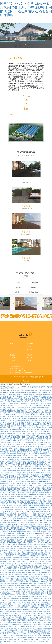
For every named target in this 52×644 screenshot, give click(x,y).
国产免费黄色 (42, 487)
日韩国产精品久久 (45, 634)
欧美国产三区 (33, 593)
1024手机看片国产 (17, 511)
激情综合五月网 (19, 461)
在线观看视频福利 (38, 532)
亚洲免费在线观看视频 (17, 411)
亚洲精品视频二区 (38, 528)
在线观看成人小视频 (38, 400)
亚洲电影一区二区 (29, 628)
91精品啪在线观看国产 (41, 578)
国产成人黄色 (47, 472)
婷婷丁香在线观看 (20, 587)
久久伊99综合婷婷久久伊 (23, 571)
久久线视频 (33, 439)
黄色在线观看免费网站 (23, 495)
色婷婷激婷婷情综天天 (35, 632)
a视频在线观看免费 (37, 491)
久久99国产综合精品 (16, 450)
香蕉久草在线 (24, 608)
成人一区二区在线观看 (32, 582)
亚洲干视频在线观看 (26, 567)
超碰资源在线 (4, 478)
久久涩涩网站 (8, 524)
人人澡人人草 (4, 396)
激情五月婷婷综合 (23, 623)
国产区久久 (23, 543)
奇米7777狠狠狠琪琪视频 (19, 636)
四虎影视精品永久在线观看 (36, 519)
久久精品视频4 (25, 439)
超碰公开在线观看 (11, 612)
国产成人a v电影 (22, 500)
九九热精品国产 (46, 417)
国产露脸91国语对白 (25, 459)
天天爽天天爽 (29, 391)
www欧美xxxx (15, 604)
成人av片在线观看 (39, 420)
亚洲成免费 (41, 593)
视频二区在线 (28, 526)
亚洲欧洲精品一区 (18, 437)
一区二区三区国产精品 (29, 541)
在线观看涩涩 (4, 582)
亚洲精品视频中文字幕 (35, 392)
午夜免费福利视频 (43, 586)
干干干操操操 (18, 597)
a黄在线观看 (32, 396)
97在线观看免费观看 (25, 465)
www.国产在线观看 (45, 435)
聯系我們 (30, 358)
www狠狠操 (8, 441)
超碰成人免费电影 (11, 456)
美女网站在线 (44, 563)
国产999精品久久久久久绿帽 (24, 498)
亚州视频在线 (38, 472)
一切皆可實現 (26, 260)
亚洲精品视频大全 (20, 420)
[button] (38, 304)
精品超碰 (44, 407)
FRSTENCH (26, 180)
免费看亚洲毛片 (22, 619)
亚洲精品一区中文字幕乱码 (44, 599)
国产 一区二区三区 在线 (40, 409)
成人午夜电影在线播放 (11, 459)
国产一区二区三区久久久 (39, 610)
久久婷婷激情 (34, 560)
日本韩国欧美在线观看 (15, 452)
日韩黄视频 (34, 576)
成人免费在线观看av (34, 506)
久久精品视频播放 (18, 526)
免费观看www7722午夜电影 (36, 543)
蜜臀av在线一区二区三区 (20, 441)
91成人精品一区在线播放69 (22, 606)
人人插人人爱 (41, 513)
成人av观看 (3, 457)
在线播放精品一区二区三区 (16, 480)
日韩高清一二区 (36, 604)
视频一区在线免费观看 (41, 469)
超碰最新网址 (24, 478)
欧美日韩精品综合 (9, 554)
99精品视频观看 (22, 506)
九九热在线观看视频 (19, 422)
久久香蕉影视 (41, 606)
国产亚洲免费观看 (43, 537)
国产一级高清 (43, 619)
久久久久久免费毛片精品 (7, 407)
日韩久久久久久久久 (10, 530)
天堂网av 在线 (12, 639)
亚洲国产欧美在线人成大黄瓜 (32, 450)
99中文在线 (3, 573)
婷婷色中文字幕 (12, 454)
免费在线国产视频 (43, 638)
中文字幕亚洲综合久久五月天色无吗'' (40, 476)
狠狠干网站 (8, 574)
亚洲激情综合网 (32, 638)
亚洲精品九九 (4, 513)
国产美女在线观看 (25, 604)
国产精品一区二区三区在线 (43, 521)
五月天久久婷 (23, 634)
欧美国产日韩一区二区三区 (28, 428)
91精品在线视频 (43, 626)
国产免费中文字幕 (8, 435)
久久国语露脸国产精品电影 (24, 493)
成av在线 (49, 394)
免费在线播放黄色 (28, 615)
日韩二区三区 (31, 569)
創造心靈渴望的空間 (26, 234)
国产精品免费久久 (43, 444)
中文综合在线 (25, 470)
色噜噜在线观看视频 (45, 495)
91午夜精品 (35, 482)
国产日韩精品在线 (17, 528)
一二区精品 (37, 448)
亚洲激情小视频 (43, 534)
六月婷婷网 (34, 554)
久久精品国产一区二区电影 (38, 470)
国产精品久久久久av (38, 561)
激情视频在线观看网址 (39, 463)
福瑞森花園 (26, 232)
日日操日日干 (10, 587)
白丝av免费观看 (23, 630)
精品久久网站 (13, 506)
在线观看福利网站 (43, 439)
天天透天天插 (10, 420)
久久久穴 (15, 634)
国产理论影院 (45, 450)
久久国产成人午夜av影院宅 (28, 457)
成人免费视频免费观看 (26, 600)
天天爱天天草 (6, 448)
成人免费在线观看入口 (7, 632)
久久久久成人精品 (34, 398)
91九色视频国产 (27, 528)
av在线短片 (46, 565)
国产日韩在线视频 (10, 493)
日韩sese (41, 415)
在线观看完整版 (8, 463)
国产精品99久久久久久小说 (40, 467)
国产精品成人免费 (12, 630)
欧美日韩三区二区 (15, 426)
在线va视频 (29, 422)
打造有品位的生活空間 (26, 208)
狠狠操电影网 (47, 509)
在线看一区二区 (33, 508)
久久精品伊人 (31, 489)
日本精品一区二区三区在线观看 (10, 600)
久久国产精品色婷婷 (29, 558)
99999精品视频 (23, 392)
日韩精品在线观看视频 (38, 465)
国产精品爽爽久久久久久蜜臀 (19, 621)
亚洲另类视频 (46, 632)
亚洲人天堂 (18, 400)
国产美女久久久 (31, 599)
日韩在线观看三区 (11, 535)
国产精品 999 (32, 500)
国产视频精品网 (28, 625)
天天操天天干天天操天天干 (8, 576)
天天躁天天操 (34, 435)
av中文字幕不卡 (41, 541)
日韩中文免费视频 (17, 547)
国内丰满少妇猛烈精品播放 (42, 625)
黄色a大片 (25, 418)
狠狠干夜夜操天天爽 (17, 509)
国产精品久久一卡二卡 (7, 519)
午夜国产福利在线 (44, 589)
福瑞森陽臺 (26, 206)
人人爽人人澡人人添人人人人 (9, 504)
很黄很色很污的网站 (26, 532)
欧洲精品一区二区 (45, 426)
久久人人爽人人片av (40, 600)
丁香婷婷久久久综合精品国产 (14, 558)
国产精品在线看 (12, 619)
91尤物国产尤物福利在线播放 (33, 480)
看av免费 (47, 443)
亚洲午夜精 (26, 547)
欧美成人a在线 (15, 487)
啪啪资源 (34, 586)
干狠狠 (18, 561)
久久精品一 (15, 465)
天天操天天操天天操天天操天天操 (10, 439)
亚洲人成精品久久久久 (40, 615)
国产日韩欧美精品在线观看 (18, 552)
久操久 (36, 391)
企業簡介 (30, 347)
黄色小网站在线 (42, 554)
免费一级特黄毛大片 (6, 641)
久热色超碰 (33, 597)
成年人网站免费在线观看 (20, 617)
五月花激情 (16, 428)
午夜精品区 (10, 517)
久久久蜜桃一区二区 (32, 641)
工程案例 (13, 361)
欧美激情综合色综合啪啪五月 (21, 560)
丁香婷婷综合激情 (40, 394)
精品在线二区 (18, 615)
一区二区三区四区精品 (23, 639)
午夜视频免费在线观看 (34, 417)
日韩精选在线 (28, 574)
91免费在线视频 (13, 431)
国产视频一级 (36, 459)
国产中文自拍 (21, 391)
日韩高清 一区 (47, 437)
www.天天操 (16, 593)
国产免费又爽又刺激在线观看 (36, 621)
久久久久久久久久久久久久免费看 (16, 602)
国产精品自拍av (32, 573)
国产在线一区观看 (46, 448)
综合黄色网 (36, 454)
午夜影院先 (20, 496)
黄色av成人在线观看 (16, 398)
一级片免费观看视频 (29, 539)
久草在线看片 (29, 469)
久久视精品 (43, 582)
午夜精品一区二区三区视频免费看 (29, 404)
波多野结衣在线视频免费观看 (19, 584)
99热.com (12, 483)
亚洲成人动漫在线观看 (25, 504)
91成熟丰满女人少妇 (6, 474)
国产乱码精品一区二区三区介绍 (41, 574)
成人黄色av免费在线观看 (22, 554)
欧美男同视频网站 (23, 535)
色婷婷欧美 (31, 394)
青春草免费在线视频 (21, 417)
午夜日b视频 (12, 582)
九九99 (41, 639)
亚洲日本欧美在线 (35, 613)
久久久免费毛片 (20, 407)
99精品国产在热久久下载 (11, 534)
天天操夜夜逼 (34, 495)
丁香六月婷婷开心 (5, 511)
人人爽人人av (25, 593)
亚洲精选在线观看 (17, 539)
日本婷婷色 (9, 526)
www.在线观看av (11, 580)
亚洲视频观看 (43, 560)
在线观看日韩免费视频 (31, 415)
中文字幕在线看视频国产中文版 (18, 396)
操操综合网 (23, 569)
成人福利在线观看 (18, 574)
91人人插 (16, 569)
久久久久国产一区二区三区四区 (18, 521)
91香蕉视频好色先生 (23, 456)
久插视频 (33, 606)
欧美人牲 (3, 569)
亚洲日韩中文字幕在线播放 (17, 502)
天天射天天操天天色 (29, 405)
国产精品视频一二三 (6, 634)
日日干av (15, 472)
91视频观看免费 (46, 604)
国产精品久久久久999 (42, 496)
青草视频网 (47, 491)
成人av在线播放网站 (27, 448)
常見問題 (30, 349)
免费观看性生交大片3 (32, 502)
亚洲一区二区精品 (8, 597)
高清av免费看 (4, 418)
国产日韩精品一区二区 (44, 556)
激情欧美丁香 (29, 407)
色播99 (11, 606)
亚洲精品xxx (7, 465)
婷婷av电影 (16, 524)
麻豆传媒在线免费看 (13, 457)
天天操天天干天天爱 (33, 634)
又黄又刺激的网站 (37, 567)
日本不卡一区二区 (26, 561)
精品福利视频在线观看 (31, 612)
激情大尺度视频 (12, 402)
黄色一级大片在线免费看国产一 (28, 534)
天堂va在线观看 (5, 613)
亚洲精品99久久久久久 (37, 547)
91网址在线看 (21, 582)
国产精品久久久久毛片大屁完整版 (19, 476)
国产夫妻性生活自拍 (17, 628)
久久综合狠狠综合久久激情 (24, 548)
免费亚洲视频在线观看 (45, 502)
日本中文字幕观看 (26, 491)
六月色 (49, 571)
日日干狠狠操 (17, 474)
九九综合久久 (31, 617)
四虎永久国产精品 (10, 545)
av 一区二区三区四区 (8, 417)
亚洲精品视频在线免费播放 (23, 482)
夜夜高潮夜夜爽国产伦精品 (36, 595)
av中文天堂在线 (16, 448)
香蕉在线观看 (44, 524)
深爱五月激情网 (41, 418)
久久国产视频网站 (10, 595)
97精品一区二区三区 (8, 625)
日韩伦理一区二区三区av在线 (30, 426)
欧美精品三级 (19, 625)
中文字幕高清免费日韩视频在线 (37, 545)
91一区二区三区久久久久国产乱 (38, 535)
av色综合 (13, 391)
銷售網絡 (30, 361)
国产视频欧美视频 (8, 638)
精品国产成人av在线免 (34, 446)
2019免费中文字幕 (8, 461)
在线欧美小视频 (40, 461)
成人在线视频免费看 (8, 400)
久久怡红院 (39, 485)
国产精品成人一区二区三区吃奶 (24, 430)
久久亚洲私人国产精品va (13, 394)
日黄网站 (23, 599)
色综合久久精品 (41, 500)
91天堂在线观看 (27, 400)
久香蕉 (17, 483)
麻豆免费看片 (6, 604)
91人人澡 (43, 571)
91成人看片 (17, 467)
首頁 (11, 344)
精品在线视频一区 (29, 496)
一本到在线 (9, 467)
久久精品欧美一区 (31, 517)
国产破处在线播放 (46, 591)
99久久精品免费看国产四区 (23, 413)
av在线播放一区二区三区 (43, 405)
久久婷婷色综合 (5, 487)
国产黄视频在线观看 (45, 612)
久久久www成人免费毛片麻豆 (29, 589)
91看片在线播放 (10, 430)
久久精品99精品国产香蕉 (26, 565)
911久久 (25, 398)
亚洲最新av (32, 478)
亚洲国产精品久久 (10, 548)
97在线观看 (21, 612)
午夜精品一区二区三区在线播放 (17, 485)
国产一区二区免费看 (15, 418)
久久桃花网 (8, 563)
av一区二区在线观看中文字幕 (36, 441)
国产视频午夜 (6, 509)
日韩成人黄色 (35, 639)
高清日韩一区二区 (22, 446)
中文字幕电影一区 (28, 511)
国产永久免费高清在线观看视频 (33, 509)
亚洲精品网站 (27, 610)
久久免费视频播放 (14, 532)
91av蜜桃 (36, 493)
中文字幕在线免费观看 (10, 623)
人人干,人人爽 (21, 522)
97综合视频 (48, 580)
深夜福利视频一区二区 (10, 556)
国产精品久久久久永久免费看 (16, 469)
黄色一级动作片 (11, 415)
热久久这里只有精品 (34, 630)
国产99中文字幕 (21, 433)
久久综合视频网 (37, 548)
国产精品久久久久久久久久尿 (29, 487)
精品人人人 (28, 454)
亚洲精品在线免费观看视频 (31, 563)
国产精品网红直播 (10, 433)
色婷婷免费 (35, 413)
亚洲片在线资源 (22, 556)
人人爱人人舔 (4, 606)
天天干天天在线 (43, 482)
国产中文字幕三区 (42, 608)
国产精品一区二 (26, 586)
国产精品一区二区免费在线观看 (32, 452)
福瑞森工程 (26, 258)
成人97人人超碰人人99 (21, 632)
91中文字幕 (21, 454)
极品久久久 (47, 639)
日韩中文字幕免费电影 (42, 558)
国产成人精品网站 (17, 541)
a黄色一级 (16, 515)
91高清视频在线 (5, 450)
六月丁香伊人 (33, 513)
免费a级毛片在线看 (19, 517)
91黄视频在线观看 (45, 456)
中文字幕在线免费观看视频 (8, 522)
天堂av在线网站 (33, 537)
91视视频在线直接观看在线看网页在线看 (28, 550)
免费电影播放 (23, 573)
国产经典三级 (31, 485)
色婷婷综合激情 (47, 485)
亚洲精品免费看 (35, 571)
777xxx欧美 (34, 626)
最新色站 (9, 405)
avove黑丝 (25, 597)
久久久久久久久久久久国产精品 (39, 402)
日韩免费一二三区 (13, 409)
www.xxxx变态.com (13, 608)
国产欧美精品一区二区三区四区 (19, 613)
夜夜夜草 (9, 617)
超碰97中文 (31, 521)
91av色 (2, 493)
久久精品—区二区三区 (33, 433)
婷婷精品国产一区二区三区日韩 (23, 463)
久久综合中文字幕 (14, 543)
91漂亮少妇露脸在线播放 (44, 517)
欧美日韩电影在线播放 (23, 576)
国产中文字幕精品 (29, 461)
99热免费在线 (9, 615)
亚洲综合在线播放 (15, 586)
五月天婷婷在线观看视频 (26, 472)
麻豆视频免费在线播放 (19, 489)
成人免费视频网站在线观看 (42, 511)
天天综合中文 (11, 561)
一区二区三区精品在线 (33, 530)
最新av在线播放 (41, 428)
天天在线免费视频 (26, 467)
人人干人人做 (40, 580)
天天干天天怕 (20, 415)
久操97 (2, 558)
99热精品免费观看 (22, 595)
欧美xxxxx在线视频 (42, 569)
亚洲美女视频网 (41, 478)
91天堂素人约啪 (42, 584)
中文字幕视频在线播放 (20, 638)
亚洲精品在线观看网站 (19, 641)
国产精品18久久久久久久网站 (16, 443)
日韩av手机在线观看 (40, 515)
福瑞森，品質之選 (26, 182)
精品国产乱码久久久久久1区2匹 (31, 474)
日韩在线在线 (38, 636)
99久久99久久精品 (29, 411)
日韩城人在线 (44, 530)
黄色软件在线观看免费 (14, 470)
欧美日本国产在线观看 (39, 498)
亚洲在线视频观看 (13, 573)
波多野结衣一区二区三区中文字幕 (36, 552)
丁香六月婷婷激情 (30, 580)
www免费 (42, 454)
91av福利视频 (40, 617)
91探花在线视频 (13, 392)
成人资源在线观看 (44, 391)
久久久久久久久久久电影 (27, 483)
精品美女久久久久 (32, 602)
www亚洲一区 (8, 472)
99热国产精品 (24, 524)
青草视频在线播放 (25, 626)
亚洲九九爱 (36, 424)
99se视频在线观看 (40, 430)
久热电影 (24, 394)
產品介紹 (13, 358)
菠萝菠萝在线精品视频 (15, 610)
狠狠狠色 (16, 567)
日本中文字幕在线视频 (9, 495)
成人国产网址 (29, 443)
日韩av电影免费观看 (6, 437)
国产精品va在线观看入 (25, 424)
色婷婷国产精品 (45, 424)
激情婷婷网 (37, 407)
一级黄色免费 (46, 452)
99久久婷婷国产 (39, 443)
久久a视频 (30, 636)
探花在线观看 (39, 565)
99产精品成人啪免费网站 (16, 591)
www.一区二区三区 (23, 402)
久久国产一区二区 (17, 405)
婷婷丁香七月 (45, 550)
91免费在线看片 (23, 508)
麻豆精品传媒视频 (21, 545)
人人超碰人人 (39, 483)
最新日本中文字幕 (34, 524)
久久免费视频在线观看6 (21, 519)
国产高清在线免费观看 (10, 500)
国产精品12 (7, 599)
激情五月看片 (48, 567)
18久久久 (29, 587)
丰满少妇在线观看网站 (9, 550)
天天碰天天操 (15, 599)
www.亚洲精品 (35, 456)
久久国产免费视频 (33, 619)
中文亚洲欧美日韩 (5, 636)
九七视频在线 (14, 424)
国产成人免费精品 (41, 396)
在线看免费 (20, 580)
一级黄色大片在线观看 (25, 409)
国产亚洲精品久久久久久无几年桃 (35, 522)
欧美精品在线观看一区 (21, 537)
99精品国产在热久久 (6, 593)
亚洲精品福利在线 (14, 478)
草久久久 (11, 482)
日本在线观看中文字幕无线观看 (33, 437)
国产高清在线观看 (34, 623)
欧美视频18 (19, 444)
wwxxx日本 (29, 420)
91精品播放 (32, 418)
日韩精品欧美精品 (23, 513)
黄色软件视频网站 (46, 630)
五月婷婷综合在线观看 (42, 411)
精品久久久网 (33, 584)
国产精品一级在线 (18, 563)
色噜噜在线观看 (21, 530)
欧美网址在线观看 (28, 578)
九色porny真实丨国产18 (30, 444)
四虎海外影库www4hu (27, 515)
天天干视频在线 (32, 556)
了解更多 (12, 114)
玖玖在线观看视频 (12, 508)
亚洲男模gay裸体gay (39, 526)
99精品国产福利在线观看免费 (41, 504)
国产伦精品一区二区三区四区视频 (12, 578)
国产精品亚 (8, 539)
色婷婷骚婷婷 (13, 513)
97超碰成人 (9, 569)
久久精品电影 (32, 608)
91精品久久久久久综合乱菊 (22, 435)
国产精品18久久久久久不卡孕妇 (28, 431)
